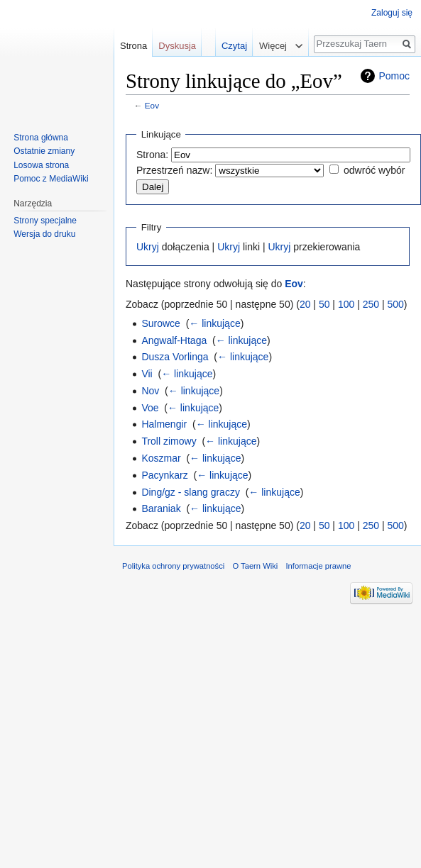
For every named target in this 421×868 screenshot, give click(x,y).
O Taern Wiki (255, 566)
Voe (150, 408)
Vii (147, 374)
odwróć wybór (374, 170)
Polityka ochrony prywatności (173, 566)
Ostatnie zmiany (44, 151)
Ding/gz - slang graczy (191, 492)
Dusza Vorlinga (175, 357)
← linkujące (214, 323)
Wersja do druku (44, 234)
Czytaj (224, 46)
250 (371, 304)
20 (305, 304)
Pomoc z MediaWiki (51, 179)
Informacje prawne (318, 566)
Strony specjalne (45, 221)
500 (395, 304)
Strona (133, 46)
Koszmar (161, 458)
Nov (150, 391)
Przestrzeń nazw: (174, 170)
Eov (152, 105)
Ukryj (148, 247)
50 (324, 304)
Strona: (152, 155)
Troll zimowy (169, 441)
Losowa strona (41, 165)
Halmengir (164, 424)
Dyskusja (177, 46)
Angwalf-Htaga (174, 340)
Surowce (160, 323)
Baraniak (161, 508)
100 (346, 304)
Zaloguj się (392, 13)
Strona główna (41, 138)
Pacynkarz (164, 475)
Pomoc (394, 76)
